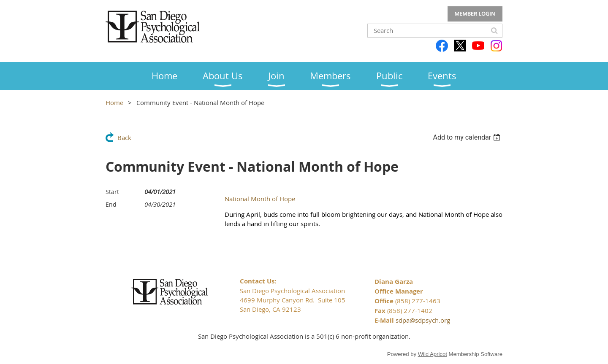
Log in (475, 14)
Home (114, 102)
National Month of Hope (260, 199)
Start (112, 192)
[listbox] (468, 137)
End (111, 204)
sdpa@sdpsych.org (423, 320)
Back (124, 138)
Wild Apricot (433, 354)
